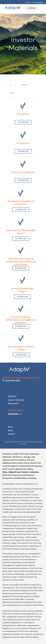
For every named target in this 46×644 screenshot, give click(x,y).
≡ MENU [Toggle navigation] (31, 8)
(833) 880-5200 (13, 380)
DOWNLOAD (23, 122)
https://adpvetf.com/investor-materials (20, 472)
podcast (41, 2)
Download (23, 151)
